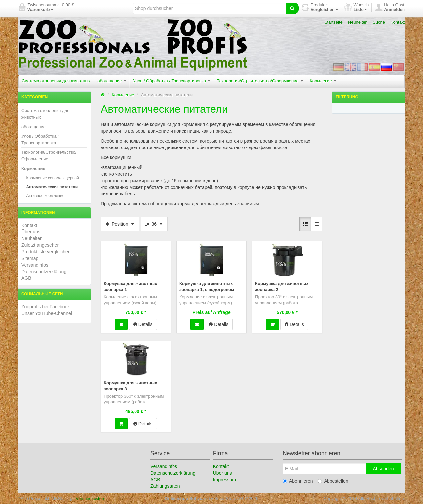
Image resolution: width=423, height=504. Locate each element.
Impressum (225, 479)
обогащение (112, 81)
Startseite (334, 22)
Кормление (323, 81)
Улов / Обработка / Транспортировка (172, 81)
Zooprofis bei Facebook (46, 307)
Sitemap (30, 258)
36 (154, 224)
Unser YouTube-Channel (47, 313)
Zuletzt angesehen (40, 245)
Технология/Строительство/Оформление (260, 81)
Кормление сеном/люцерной (52, 178)
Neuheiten (358, 22)
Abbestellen (333, 481)
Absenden (383, 468)
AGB (26, 278)
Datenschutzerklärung (44, 272)
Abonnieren (298, 481)
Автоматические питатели (52, 187)
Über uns (31, 232)
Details (143, 324)
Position (120, 224)
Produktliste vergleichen (46, 252)
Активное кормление (45, 196)
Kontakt (398, 22)
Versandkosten (90, 498)
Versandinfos (35, 265)
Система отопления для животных (56, 81)
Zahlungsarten (165, 486)
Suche (379, 22)
